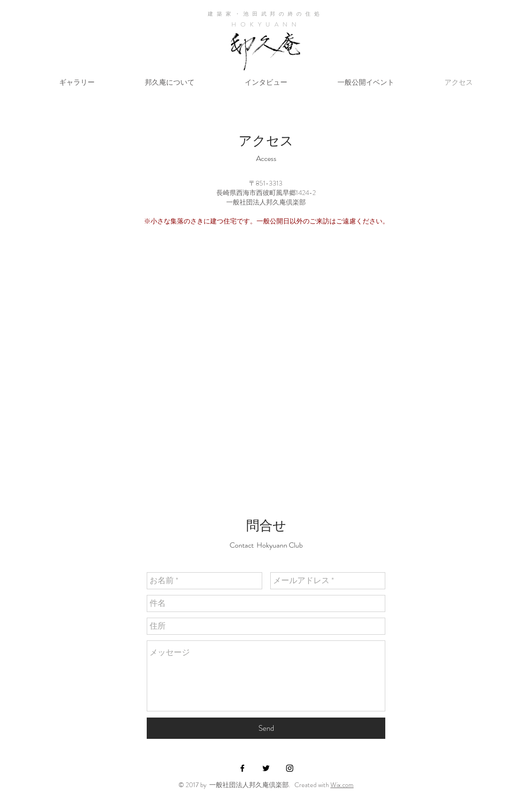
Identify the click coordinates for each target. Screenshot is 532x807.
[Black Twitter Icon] (266, 768)
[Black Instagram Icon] (290, 768)
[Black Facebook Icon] (242, 768)
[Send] (266, 728)
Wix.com (342, 785)
